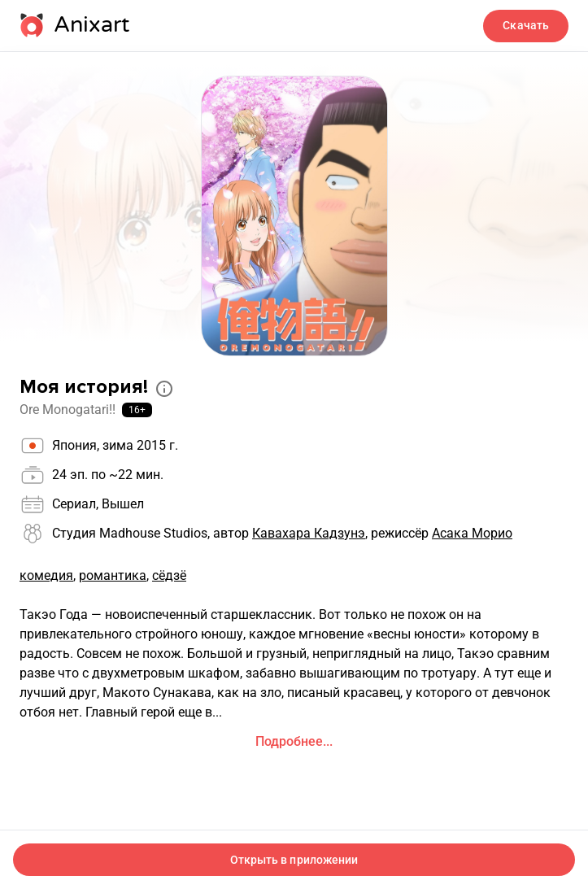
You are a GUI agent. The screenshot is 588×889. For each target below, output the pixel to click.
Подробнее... (294, 741)
